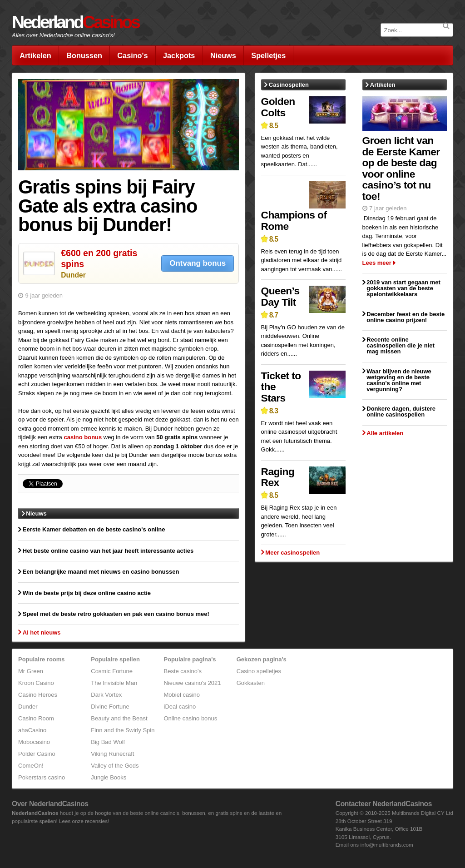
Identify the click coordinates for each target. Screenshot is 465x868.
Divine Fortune (110, 707)
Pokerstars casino (42, 777)
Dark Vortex (106, 695)
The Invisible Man (114, 683)
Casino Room (36, 718)
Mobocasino (34, 742)
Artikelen (35, 55)
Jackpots (179, 55)
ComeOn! (31, 766)
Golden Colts (278, 107)
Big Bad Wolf (108, 742)
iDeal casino (180, 707)
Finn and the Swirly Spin (123, 730)
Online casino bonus (191, 718)
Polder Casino (37, 754)
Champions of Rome (294, 221)
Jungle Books (109, 777)
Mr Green (31, 671)
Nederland (75, 22)
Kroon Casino (36, 683)
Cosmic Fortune (112, 671)
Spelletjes (268, 55)
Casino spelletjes (259, 671)
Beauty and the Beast (119, 718)
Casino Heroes (38, 695)
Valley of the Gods (115, 766)
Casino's (132, 55)
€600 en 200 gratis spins (99, 258)
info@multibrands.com (386, 845)
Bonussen (84, 55)
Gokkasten (251, 683)
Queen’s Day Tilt (280, 296)
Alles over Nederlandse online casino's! (63, 35)
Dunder (73, 275)
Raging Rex (278, 477)
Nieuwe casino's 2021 (193, 683)
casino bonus (83, 437)
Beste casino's (183, 671)
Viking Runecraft (112, 754)
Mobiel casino (182, 695)
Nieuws (223, 55)
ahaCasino (32, 730)
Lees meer (377, 263)
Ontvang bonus (198, 263)
